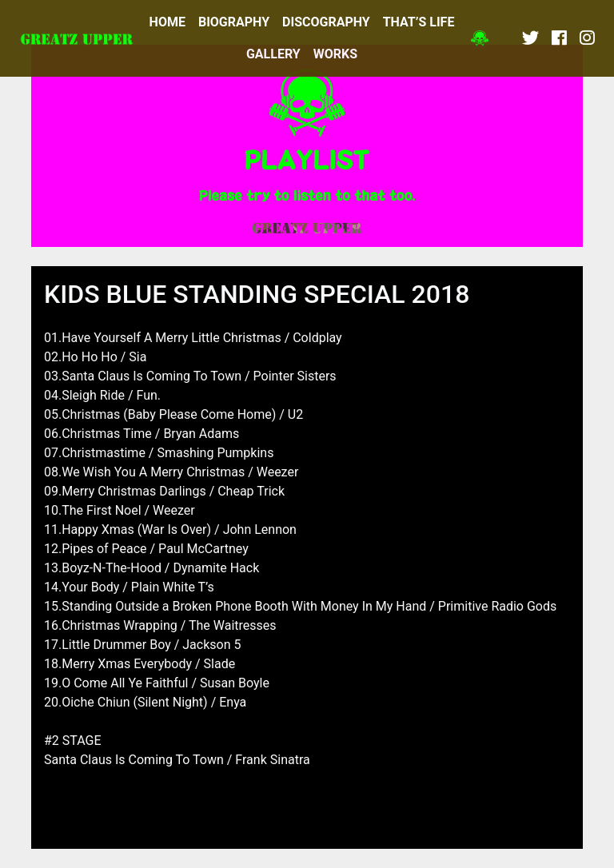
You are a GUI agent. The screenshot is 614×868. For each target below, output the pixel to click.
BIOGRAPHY (234, 22)
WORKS (335, 54)
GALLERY (273, 54)
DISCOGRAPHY (326, 22)
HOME (167, 22)
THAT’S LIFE (419, 22)
